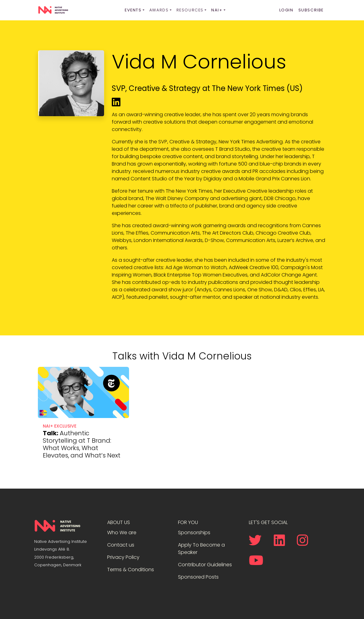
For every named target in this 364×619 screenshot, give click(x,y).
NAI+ (217, 10)
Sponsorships (194, 533)
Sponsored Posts (198, 577)
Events (133, 10)
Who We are (122, 533)
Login (286, 10)
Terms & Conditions (131, 570)
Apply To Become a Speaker (201, 549)
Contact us (121, 545)
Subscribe (311, 10)
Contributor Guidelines (205, 565)
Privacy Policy (123, 557)
